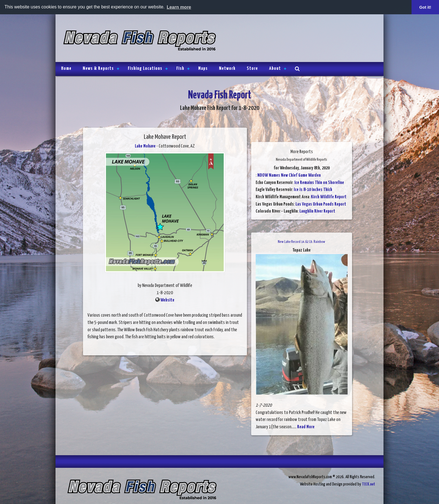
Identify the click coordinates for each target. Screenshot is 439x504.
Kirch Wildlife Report (329, 197)
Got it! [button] (425, 7)
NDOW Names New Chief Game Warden (289, 175)
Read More (306, 427)
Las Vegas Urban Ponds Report (321, 204)
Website (167, 300)
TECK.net (368, 484)
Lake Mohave (145, 146)
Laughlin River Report (317, 211)
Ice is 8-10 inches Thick (313, 190)
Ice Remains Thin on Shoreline (319, 182)
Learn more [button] (179, 7)
